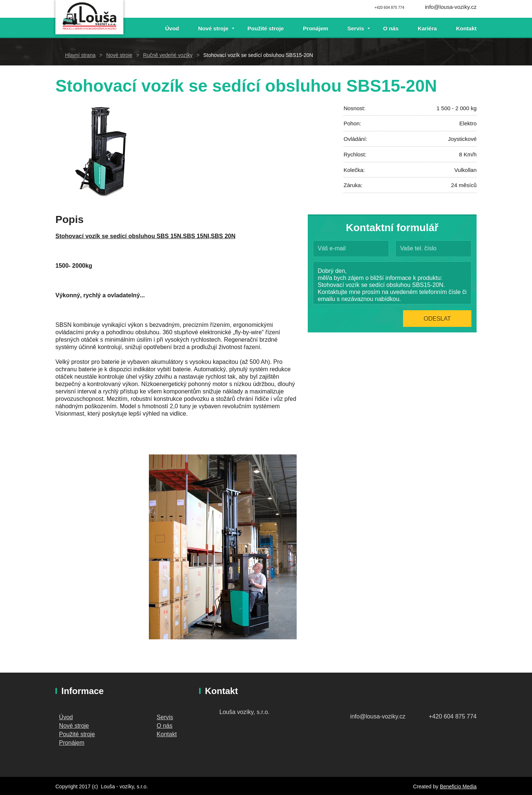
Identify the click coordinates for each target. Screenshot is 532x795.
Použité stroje (266, 28)
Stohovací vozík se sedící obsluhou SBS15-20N (258, 55)
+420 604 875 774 (453, 716)
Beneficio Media (458, 786)
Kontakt (466, 28)
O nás (391, 28)
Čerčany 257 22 (217, 722)
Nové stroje (213, 28)
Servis (356, 28)
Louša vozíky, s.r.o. (245, 712)
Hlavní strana (80, 55)
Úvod (172, 28)
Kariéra (427, 28)
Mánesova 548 (218, 718)
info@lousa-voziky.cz (451, 7)
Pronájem (316, 28)
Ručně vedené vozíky (168, 55)
